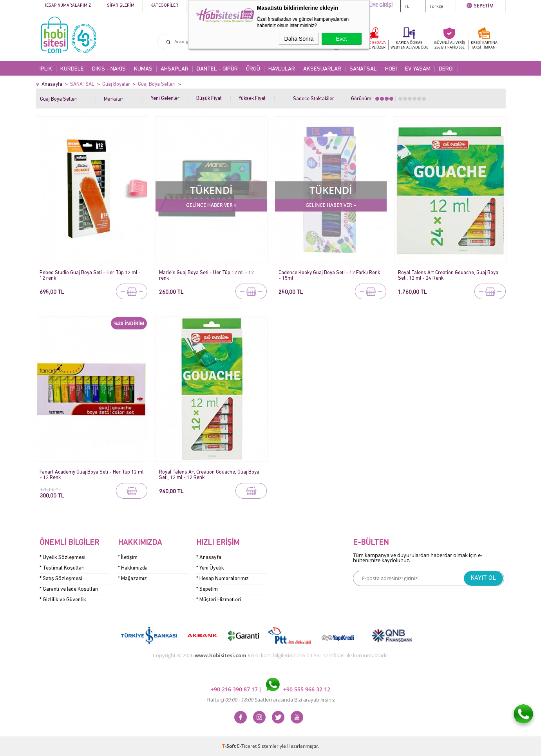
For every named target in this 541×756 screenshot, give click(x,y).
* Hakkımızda (133, 568)
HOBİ (391, 69)
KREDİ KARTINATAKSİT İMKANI (484, 45)
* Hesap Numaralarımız (223, 579)
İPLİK (46, 69)
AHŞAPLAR (175, 69)
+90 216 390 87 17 (235, 689)
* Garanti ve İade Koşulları (69, 589)
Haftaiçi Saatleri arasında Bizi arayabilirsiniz (271, 700)
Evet (341, 39)
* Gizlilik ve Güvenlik (63, 600)
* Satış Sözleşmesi (61, 579)
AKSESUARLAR (322, 69)
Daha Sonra (299, 39)
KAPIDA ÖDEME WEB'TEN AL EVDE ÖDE (409, 45)
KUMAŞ (143, 69)
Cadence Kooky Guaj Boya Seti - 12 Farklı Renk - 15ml (329, 276)
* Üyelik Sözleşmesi (62, 558)
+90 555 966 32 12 (298, 689)
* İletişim (128, 558)
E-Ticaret (247, 746)
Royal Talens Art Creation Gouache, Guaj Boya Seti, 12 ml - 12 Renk (209, 475)
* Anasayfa (209, 558)
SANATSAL (363, 69)
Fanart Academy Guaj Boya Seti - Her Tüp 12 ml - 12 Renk (91, 475)
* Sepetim (207, 589)
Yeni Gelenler (165, 99)
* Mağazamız (132, 579)
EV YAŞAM (418, 69)
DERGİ (446, 69)
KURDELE (72, 69)
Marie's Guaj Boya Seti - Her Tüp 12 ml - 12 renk (206, 276)
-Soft (230, 746)
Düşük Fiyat (209, 99)
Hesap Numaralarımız (67, 6)
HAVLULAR (282, 69)
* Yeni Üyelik (210, 568)
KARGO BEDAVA (373, 45)
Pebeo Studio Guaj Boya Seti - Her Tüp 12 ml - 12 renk (90, 276)
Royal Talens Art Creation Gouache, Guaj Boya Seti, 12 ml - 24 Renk (448, 276)
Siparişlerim (121, 6)
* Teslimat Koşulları (62, 568)
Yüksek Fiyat (252, 99)
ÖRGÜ (253, 69)
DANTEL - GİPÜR (217, 69)
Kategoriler (164, 6)
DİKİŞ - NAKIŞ (109, 69)
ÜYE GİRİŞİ (381, 6)
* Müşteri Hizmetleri (219, 600)
